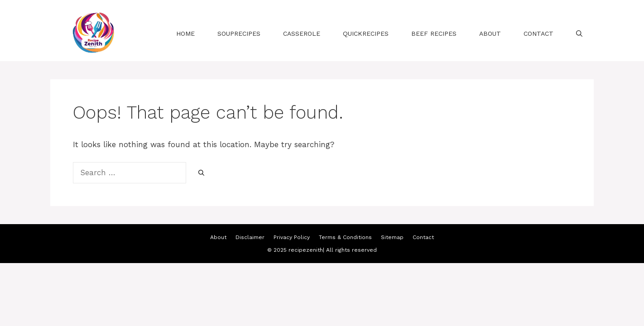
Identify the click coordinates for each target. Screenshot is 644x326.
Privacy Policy (292, 237)
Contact (538, 34)
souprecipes (239, 34)
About (490, 34)
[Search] (201, 173)
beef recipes (434, 34)
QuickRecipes (366, 34)
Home (185, 34)
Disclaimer (250, 237)
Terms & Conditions (345, 237)
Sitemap (392, 237)
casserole (302, 34)
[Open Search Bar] (579, 34)
